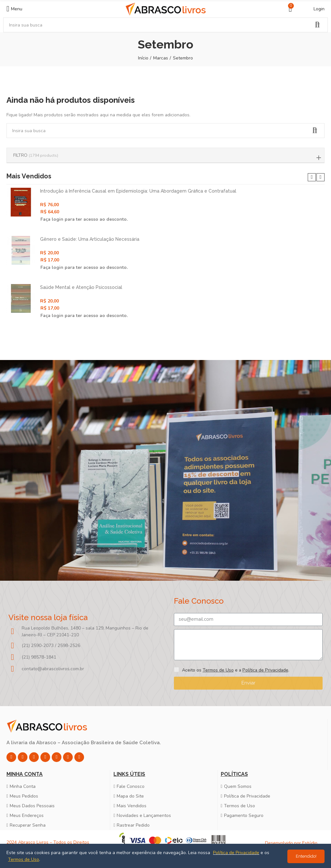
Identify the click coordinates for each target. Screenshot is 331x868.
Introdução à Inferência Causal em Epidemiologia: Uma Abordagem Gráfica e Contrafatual (138, 191)
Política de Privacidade (265, 670)
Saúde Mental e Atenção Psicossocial (81, 287)
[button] (312, 177)
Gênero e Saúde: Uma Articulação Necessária (90, 239)
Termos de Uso (218, 670)
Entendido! (306, 856)
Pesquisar (317, 25)
